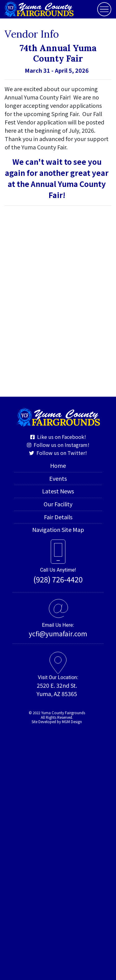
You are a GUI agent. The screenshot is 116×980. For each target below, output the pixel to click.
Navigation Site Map (58, 529)
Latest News (58, 491)
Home (58, 465)
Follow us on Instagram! (58, 445)
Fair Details (58, 517)
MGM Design (72, 722)
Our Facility (58, 504)
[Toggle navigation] (104, 9)
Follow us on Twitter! (58, 453)
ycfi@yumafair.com (58, 634)
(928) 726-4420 (58, 579)
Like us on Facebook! (58, 437)
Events (58, 478)
